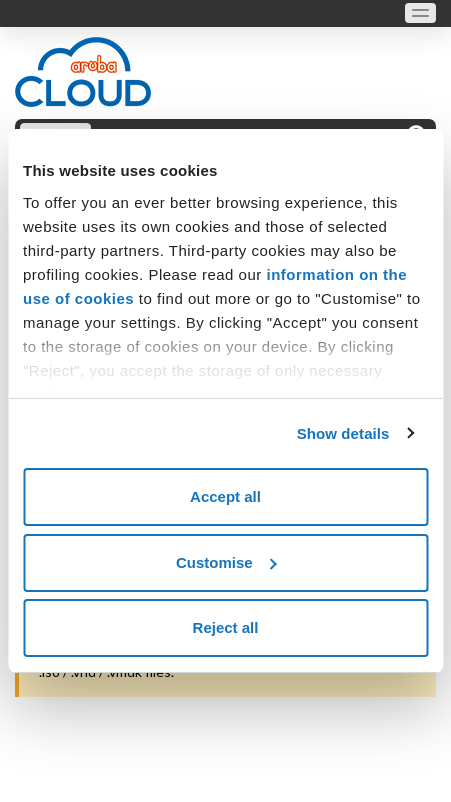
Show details (343, 433)
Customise (226, 562)
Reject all (226, 627)
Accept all (225, 496)
